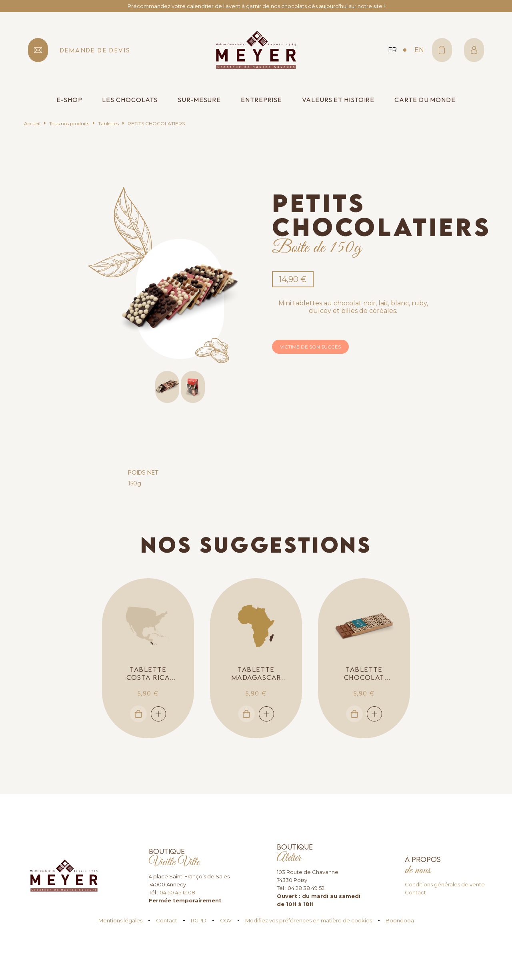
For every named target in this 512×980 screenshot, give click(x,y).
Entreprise (261, 100)
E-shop (69, 100)
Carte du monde (425, 100)
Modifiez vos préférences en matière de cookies (309, 920)
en (419, 50)
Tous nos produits (69, 123)
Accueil (32, 123)
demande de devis (95, 50)
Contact (415, 892)
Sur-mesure (199, 100)
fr (392, 50)
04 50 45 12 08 (177, 892)
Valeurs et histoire (338, 100)
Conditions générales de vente (445, 884)
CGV (226, 920)
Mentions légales (120, 920)
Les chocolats (130, 100)
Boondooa (400, 920)
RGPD (199, 920)
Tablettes (108, 123)
